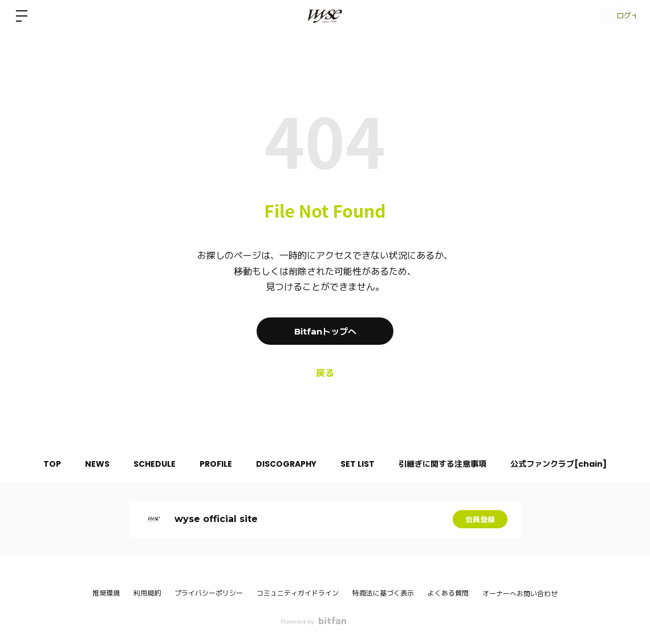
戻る (325, 373)
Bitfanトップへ (325, 331)
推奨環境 (106, 593)
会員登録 (480, 519)
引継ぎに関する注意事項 (454, 464)
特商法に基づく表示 (383, 593)
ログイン (616, 16)
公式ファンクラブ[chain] (574, 464)
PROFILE (214, 464)
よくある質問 (448, 593)
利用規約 (147, 593)
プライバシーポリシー (209, 593)
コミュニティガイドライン (298, 593)
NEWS (86, 464)
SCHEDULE (148, 464)
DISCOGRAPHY (289, 464)
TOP (36, 464)
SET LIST (364, 464)
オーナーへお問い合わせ (520, 594)
